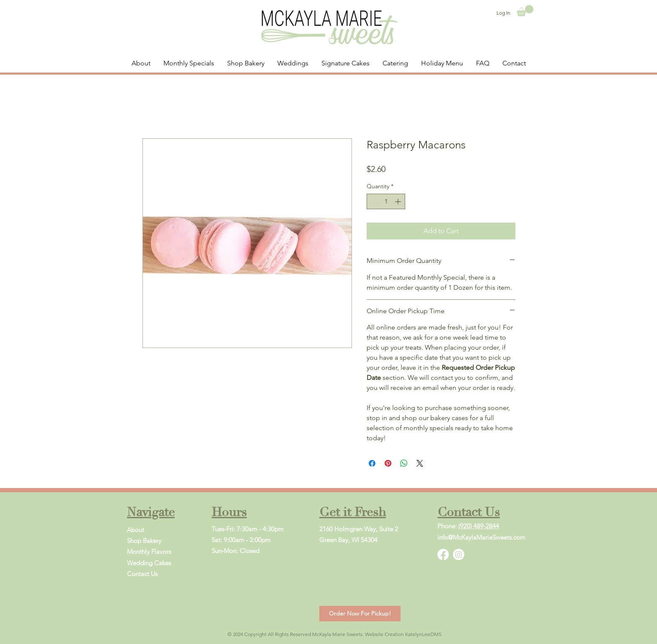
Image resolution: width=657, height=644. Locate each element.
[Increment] (399, 201)
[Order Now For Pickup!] (360, 614)
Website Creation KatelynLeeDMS (403, 634)
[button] (525, 11)
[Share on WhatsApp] (404, 463)
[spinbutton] (386, 201)
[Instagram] (459, 554)
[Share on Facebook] (372, 463)
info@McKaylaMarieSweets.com (481, 537)
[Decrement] (373, 201)
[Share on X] (420, 463)
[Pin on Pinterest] (388, 463)
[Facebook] (443, 554)
